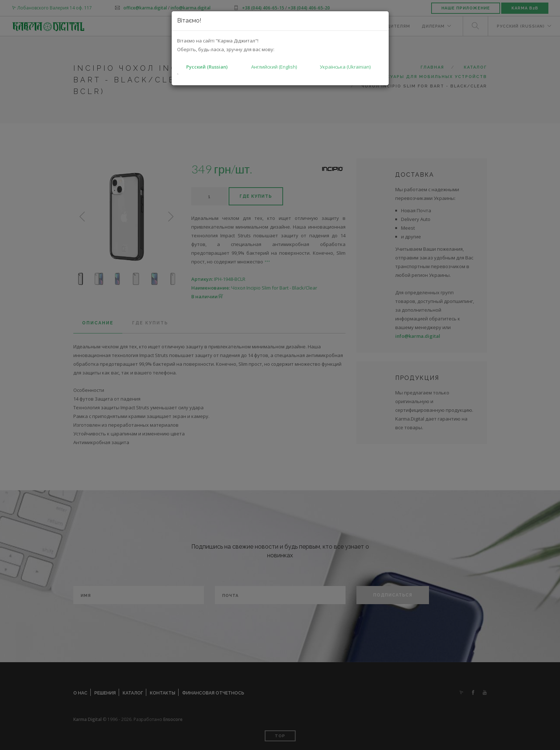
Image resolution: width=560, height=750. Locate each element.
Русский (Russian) (207, 67)
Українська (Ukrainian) (345, 67)
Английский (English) (274, 67)
